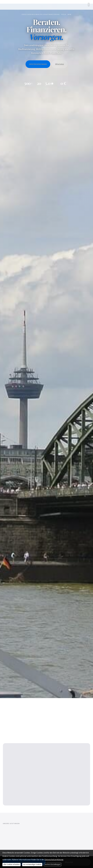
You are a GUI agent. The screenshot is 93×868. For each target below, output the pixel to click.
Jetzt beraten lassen (38, 64)
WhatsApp (60, 64)
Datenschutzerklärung (54, 860)
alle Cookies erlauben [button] (12, 864)
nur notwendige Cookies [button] (32, 864)
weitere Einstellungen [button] (53, 864)
